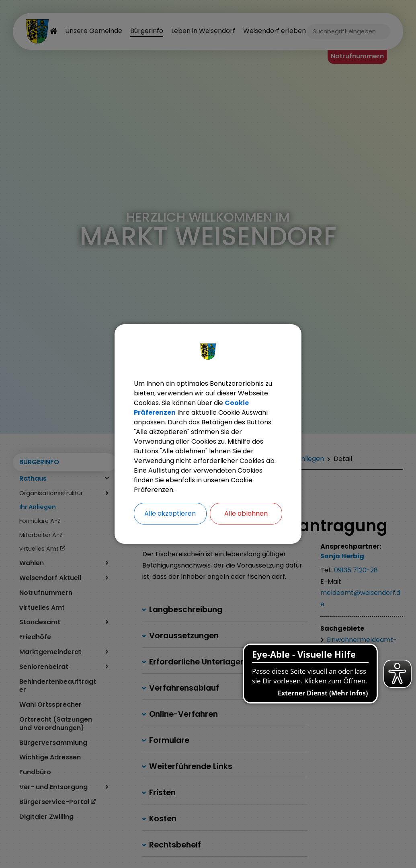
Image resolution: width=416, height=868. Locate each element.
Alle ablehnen (246, 513)
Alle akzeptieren (170, 513)
